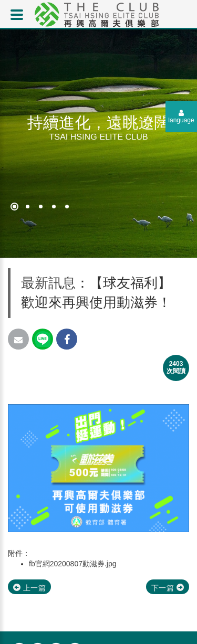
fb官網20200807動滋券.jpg (73, 564)
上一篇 (29, 588)
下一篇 (168, 588)
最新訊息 (48, 283)
